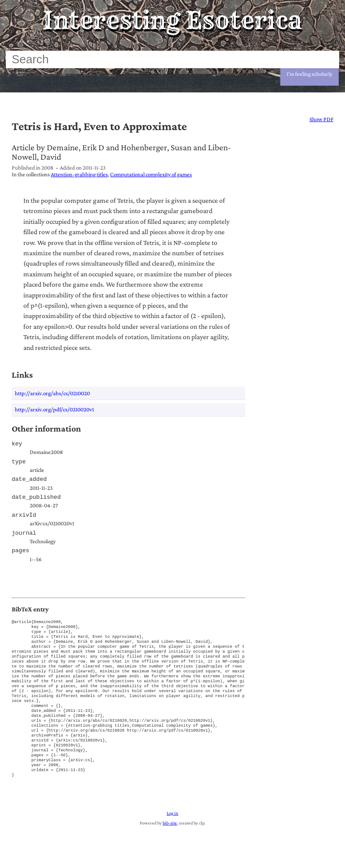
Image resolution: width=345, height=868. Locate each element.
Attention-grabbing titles (79, 174)
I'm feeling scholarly (310, 74)
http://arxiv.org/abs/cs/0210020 (52, 393)
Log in (172, 851)
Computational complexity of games (151, 174)
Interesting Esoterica (172, 20)
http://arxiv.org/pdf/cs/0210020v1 (54, 409)
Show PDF (321, 119)
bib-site (170, 861)
